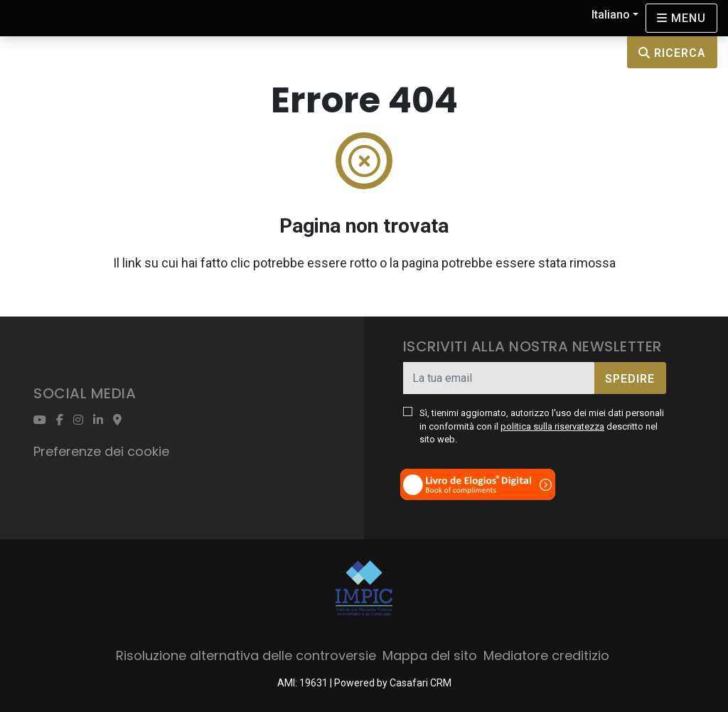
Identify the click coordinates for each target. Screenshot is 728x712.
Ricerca (672, 53)
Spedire (630, 379)
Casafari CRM (421, 683)
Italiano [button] (611, 15)
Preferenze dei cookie (101, 451)
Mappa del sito (430, 655)
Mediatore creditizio (546, 655)
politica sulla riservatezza (552, 426)
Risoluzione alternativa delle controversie (246, 655)
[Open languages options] (681, 18)
